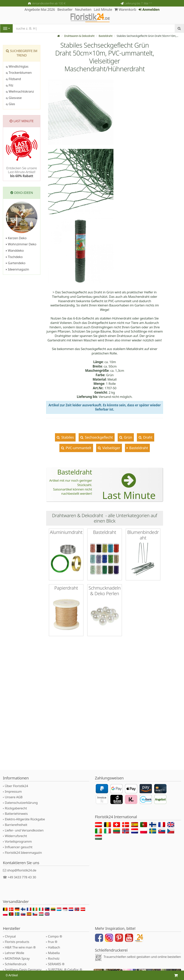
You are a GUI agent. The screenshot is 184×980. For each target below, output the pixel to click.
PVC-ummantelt (78, 448)
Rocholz (54, 958)
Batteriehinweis (16, 814)
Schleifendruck (16, 964)
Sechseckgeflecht (98, 437)
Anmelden (149, 9)
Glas (10, 104)
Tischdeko (14, 257)
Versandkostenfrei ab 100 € (49, 3)
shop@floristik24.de (22, 870)
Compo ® (55, 936)
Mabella (54, 953)
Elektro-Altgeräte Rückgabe (25, 819)
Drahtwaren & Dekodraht (79, 36)
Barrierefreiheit (16, 825)
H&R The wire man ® (20, 947)
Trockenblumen (19, 73)
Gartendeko (16, 263)
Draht (147, 437)
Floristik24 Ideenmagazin (23, 853)
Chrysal (10, 936)
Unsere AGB (14, 797)
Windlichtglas (17, 66)
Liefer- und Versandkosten (24, 830)
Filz (10, 85)
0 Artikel (12, 975)
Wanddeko (15, 250)
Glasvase (14, 98)
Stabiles (67, 437)
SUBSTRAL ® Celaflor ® (65, 970)
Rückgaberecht (16, 808)
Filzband (13, 79)
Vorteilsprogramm (18, 841)
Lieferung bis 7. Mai (138, 3)
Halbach (54, 947)
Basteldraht (106, 36)
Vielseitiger (111, 448)
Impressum (13, 791)
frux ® (53, 942)
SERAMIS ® (56, 964)
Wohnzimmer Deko (21, 244)
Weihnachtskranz (20, 91)
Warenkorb (125, 9)
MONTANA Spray (17, 958)
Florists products (17, 942)
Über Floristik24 (16, 786)
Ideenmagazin (17, 269)
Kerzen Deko (16, 238)
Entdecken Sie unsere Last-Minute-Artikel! (22, 172)
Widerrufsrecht (16, 836)
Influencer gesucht (19, 847)
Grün (128, 437)
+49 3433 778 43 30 (22, 877)
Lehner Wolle (15, 953)
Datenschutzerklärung (21, 803)
